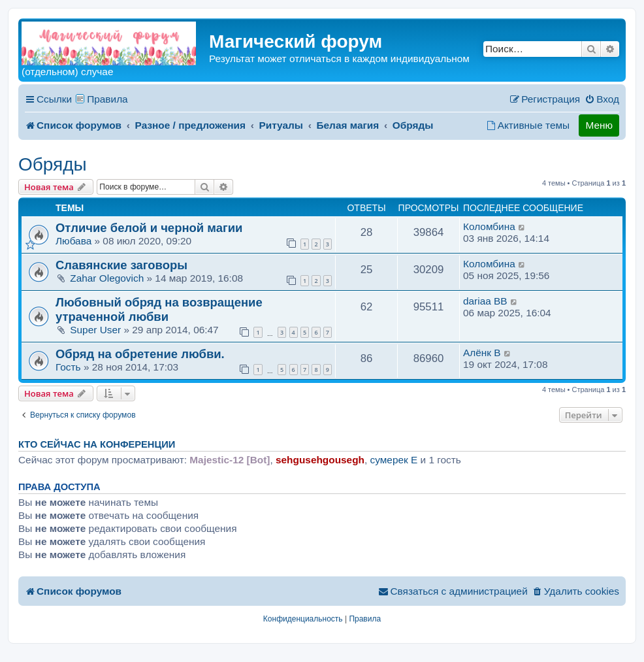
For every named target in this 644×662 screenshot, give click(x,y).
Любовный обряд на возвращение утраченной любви (159, 309)
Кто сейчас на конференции (97, 444)
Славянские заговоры (121, 265)
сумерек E (394, 460)
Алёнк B (482, 353)
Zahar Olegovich (107, 278)
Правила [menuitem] (107, 99)
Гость (68, 367)
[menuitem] (602, 99)
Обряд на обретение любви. (140, 354)
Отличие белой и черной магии (149, 228)
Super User (95, 330)
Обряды (53, 164)
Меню (599, 125)
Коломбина (489, 226)
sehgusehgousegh (320, 460)
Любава (73, 241)
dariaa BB (485, 301)
